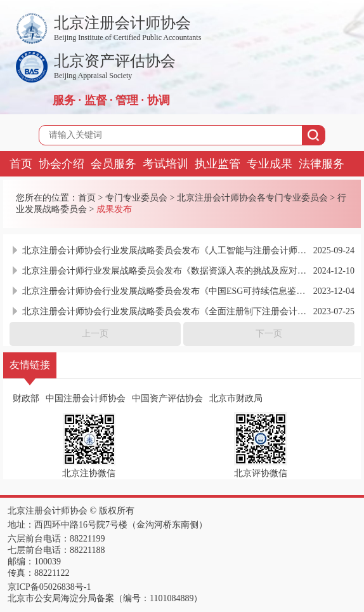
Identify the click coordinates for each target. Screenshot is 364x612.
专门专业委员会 (136, 198)
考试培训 (166, 164)
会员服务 (114, 164)
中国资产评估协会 (167, 398)
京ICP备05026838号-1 (49, 587)
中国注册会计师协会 (86, 398)
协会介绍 (62, 164)
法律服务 (322, 164)
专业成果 (270, 164)
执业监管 (218, 164)
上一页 (95, 334)
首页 (21, 164)
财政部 (26, 398)
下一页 (269, 334)
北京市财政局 (236, 398)
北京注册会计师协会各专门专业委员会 (252, 198)
